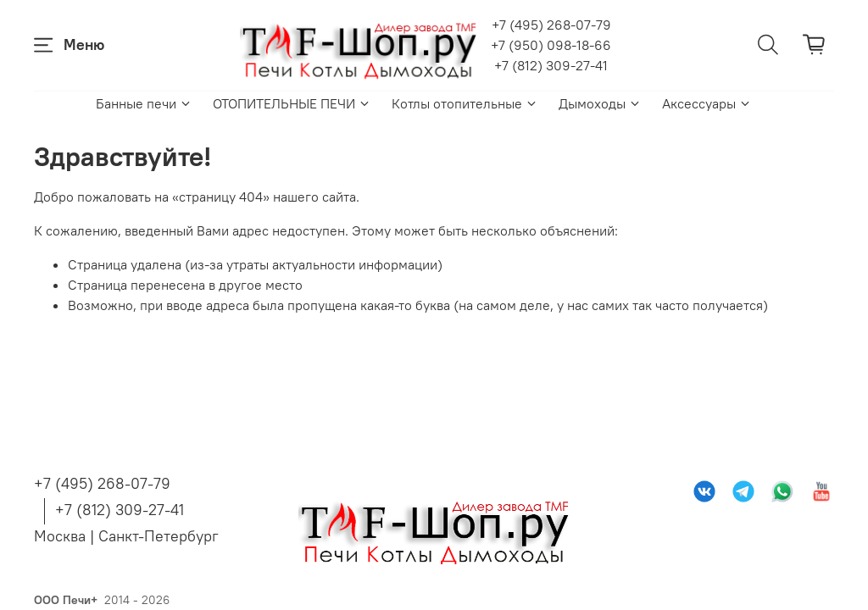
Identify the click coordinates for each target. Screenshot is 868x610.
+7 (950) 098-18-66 (551, 45)
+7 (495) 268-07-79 (551, 25)
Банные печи (144, 103)
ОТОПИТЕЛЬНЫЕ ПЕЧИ (292, 103)
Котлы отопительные (465, 103)
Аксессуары (707, 103)
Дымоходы (600, 103)
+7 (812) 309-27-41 (551, 65)
